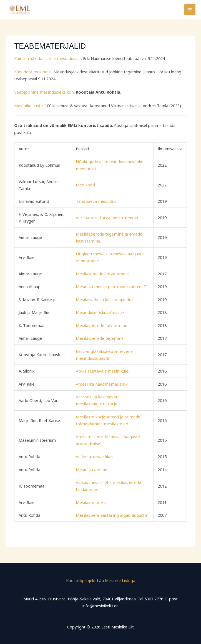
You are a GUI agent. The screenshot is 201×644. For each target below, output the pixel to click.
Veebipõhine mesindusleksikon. (42, 92)
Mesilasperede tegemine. (100, 337)
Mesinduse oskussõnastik (100, 311)
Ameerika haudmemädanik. (101, 382)
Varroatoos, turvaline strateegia (106, 217)
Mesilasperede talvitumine (101, 324)
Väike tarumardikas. (95, 454)
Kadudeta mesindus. (33, 72)
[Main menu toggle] (190, 10)
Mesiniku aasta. (28, 105)
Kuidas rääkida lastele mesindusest (46, 58)
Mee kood (86, 184)
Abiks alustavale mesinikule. (102, 370)
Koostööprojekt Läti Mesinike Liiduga (101, 578)
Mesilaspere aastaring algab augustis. (111, 513)
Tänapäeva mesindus (96, 201)
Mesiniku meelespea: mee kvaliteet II (110, 286)
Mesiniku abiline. (91, 467)
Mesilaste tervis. (91, 500)
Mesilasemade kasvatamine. (102, 273)
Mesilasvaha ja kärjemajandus (104, 298)
